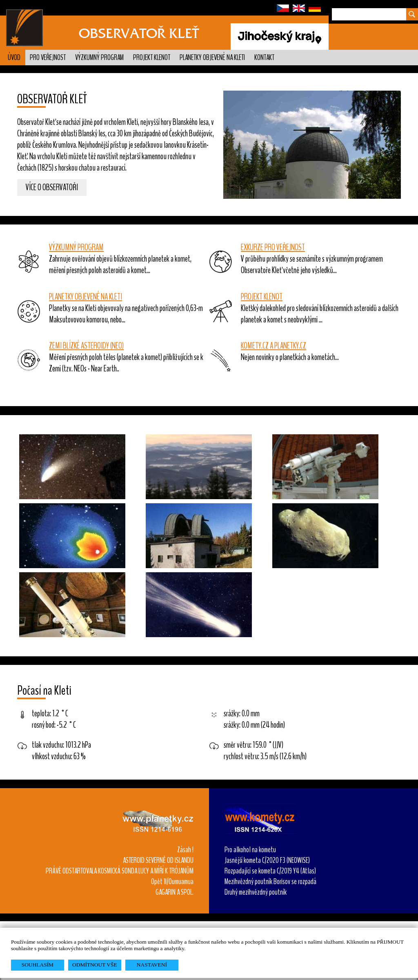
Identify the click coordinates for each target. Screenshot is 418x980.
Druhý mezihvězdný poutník (256, 892)
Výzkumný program (99, 58)
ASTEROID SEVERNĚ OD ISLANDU (158, 860)
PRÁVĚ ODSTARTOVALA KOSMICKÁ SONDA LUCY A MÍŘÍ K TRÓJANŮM (120, 871)
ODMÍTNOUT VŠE (95, 965)
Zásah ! (185, 850)
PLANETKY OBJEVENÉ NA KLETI (86, 297)
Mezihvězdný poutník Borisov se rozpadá (270, 882)
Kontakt (264, 58)
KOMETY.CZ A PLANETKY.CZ (273, 346)
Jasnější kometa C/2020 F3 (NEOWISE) (267, 860)
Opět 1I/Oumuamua (172, 882)
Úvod (14, 58)
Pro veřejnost (48, 58)
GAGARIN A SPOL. (175, 892)
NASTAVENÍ (152, 965)
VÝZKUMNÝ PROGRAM (76, 247)
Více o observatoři (52, 188)
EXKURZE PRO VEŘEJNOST (273, 247)
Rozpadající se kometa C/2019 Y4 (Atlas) (270, 871)
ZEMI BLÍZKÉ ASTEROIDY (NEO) (86, 346)
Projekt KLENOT (152, 58)
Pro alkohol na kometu (250, 850)
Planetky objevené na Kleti (212, 58)
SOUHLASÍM (38, 965)
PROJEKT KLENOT (262, 297)
